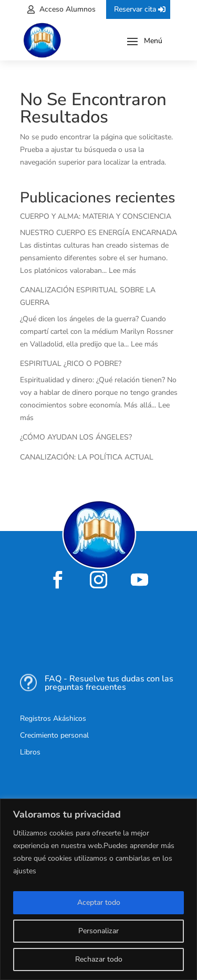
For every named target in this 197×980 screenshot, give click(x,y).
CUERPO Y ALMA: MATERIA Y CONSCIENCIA (96, 216)
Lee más (122, 270)
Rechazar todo (99, 959)
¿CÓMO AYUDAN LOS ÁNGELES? (76, 437)
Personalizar (98, 931)
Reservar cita (135, 9)
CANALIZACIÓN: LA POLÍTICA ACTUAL (87, 457)
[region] (98, 889)
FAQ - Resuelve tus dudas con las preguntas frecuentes (109, 683)
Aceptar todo (99, 902)
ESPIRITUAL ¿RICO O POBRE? (71, 364)
